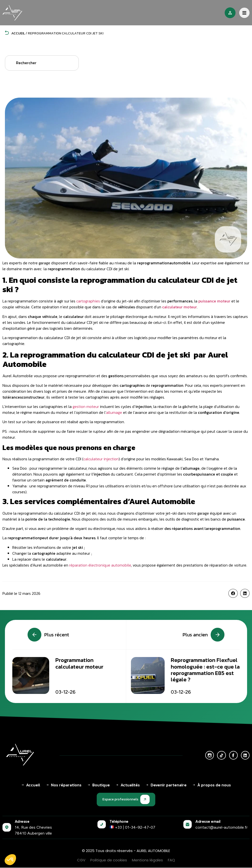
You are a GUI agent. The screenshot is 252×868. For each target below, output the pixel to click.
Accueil (15, 33)
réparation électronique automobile (100, 565)
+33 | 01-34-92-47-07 (133, 827)
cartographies (88, 301)
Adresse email (208, 822)
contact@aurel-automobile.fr (221, 827)
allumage (114, 412)
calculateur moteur (180, 307)
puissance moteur (214, 301)
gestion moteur (86, 406)
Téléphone (119, 822)
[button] (233, 593)
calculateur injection (101, 459)
